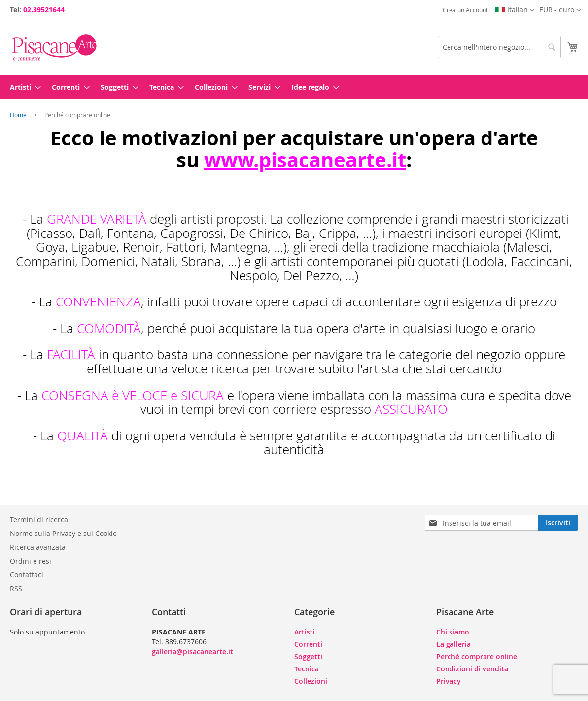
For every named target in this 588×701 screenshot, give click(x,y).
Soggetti (308, 656)
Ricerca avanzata (38, 547)
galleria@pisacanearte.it (192, 651)
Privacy (449, 681)
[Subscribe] (558, 523)
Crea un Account (465, 10)
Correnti (308, 644)
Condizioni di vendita (472, 669)
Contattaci (27, 575)
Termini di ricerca (39, 519)
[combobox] (499, 47)
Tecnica (307, 669)
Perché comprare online (477, 656)
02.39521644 (44, 10)
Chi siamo (453, 632)
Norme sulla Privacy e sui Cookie (63, 533)
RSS (16, 588)
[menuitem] (22, 87)
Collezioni (311, 681)
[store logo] (54, 48)
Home (19, 115)
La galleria (453, 644)
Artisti (305, 632)
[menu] (294, 87)
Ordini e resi (31, 561)
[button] (560, 10)
